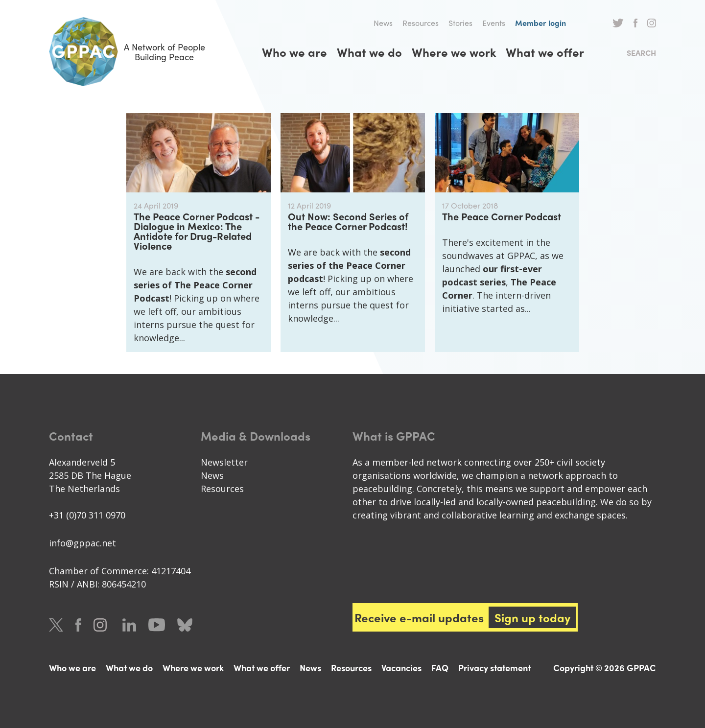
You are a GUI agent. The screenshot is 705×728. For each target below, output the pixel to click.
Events (494, 23)
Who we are (294, 52)
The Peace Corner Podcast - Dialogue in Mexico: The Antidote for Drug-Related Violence (197, 231)
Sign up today (532, 617)
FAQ (440, 668)
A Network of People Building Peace (127, 52)
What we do (369, 52)
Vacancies (401, 668)
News (383, 23)
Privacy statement (494, 668)
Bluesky (185, 625)
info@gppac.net (82, 543)
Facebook (635, 23)
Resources (421, 23)
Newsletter (224, 462)
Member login (540, 23)
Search (641, 53)
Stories (460, 23)
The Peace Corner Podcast (502, 216)
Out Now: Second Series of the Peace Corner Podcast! (348, 221)
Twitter (618, 23)
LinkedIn (129, 625)
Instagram (652, 23)
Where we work (454, 52)
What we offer (545, 52)
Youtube (157, 625)
